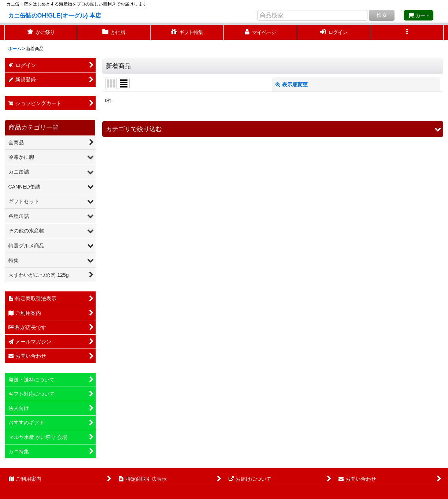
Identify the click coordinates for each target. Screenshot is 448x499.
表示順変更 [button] (292, 85)
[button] (407, 32)
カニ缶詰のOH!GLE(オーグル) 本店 (55, 15)
